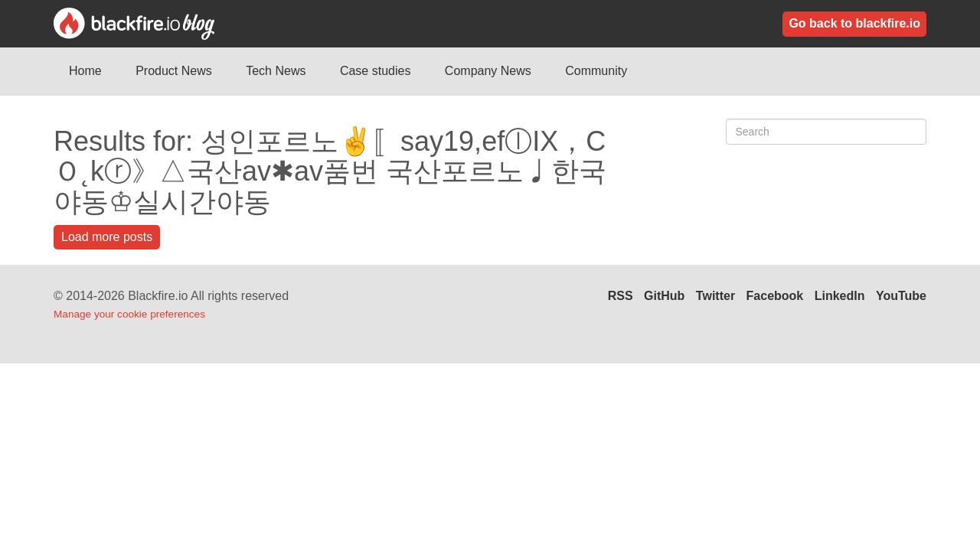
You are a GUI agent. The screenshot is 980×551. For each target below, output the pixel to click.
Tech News (276, 71)
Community (596, 71)
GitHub (664, 296)
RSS (621, 296)
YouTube (901, 296)
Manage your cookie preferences (129, 314)
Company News (488, 71)
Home (85, 71)
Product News (174, 71)
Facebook (775, 296)
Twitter (715, 296)
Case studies (376, 71)
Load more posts (107, 237)
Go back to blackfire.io (854, 23)
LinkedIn (840, 296)
